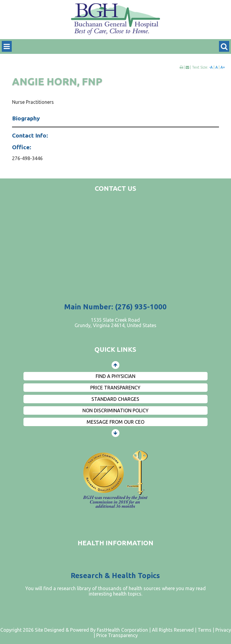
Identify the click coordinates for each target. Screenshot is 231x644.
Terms (205, 630)
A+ (223, 67)
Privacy (223, 630)
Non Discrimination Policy (115, 410)
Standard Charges (115, 399)
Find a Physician (115, 376)
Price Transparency (115, 388)
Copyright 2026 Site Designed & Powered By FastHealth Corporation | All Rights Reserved (97, 630)
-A (211, 67)
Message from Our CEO (115, 422)
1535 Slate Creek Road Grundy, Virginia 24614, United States (115, 323)
